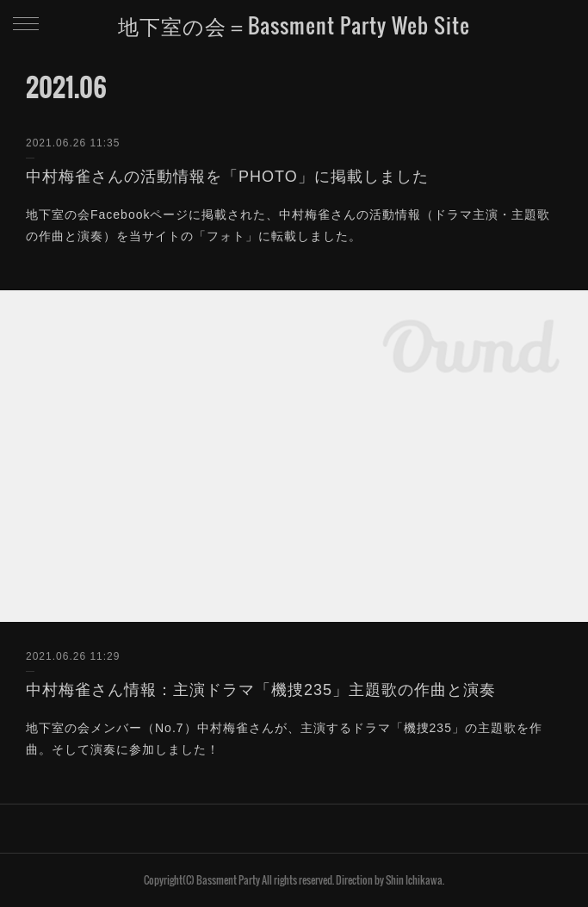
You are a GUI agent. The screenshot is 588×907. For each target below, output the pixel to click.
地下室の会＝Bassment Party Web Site (294, 25)
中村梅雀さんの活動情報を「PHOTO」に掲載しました (227, 177)
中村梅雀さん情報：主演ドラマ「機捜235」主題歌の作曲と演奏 (261, 690)
